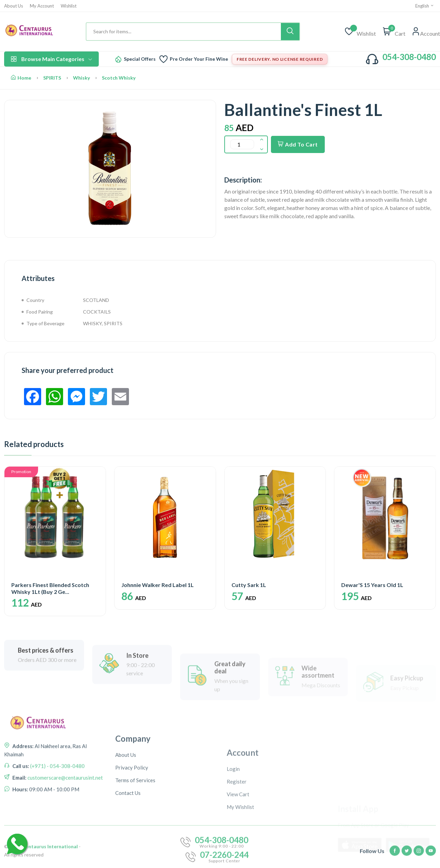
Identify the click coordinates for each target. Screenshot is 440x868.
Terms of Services (135, 832)
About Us (14, 6)
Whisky (81, 78)
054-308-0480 (409, 57)
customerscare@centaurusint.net (65, 809)
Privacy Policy (132, 819)
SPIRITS (52, 78)
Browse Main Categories (51, 59)
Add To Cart (298, 144)
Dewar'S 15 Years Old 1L (372, 585)
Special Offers (140, 59)
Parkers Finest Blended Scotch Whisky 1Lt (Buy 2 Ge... (50, 588)
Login (233, 823)
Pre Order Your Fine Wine (199, 59)
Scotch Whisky (119, 78)
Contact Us (128, 845)
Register (237, 836)
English (425, 6)
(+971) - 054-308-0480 (57, 797)
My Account (42, 6)
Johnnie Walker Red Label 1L (158, 585)
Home (21, 78)
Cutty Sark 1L (249, 585)
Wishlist (69, 6)
